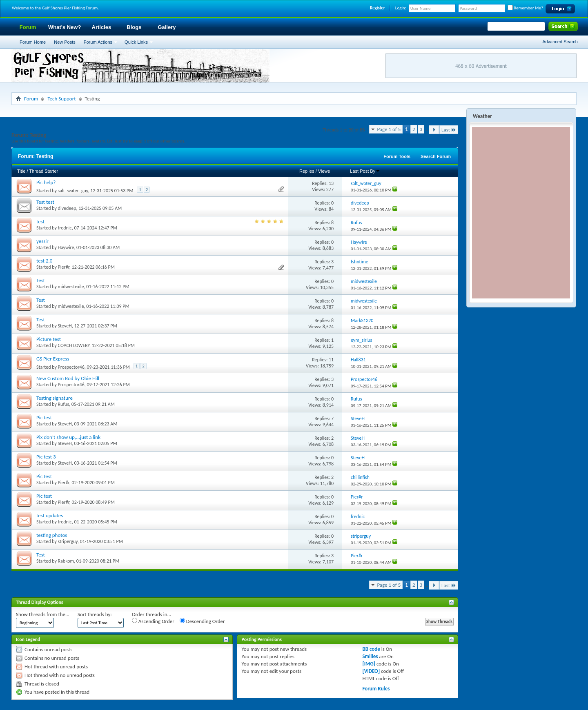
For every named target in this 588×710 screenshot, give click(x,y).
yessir (42, 241)
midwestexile (71, 287)
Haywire (66, 247)
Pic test (44, 417)
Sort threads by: (95, 614)
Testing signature (55, 398)
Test (41, 280)
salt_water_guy (73, 191)
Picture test (49, 339)
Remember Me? (525, 8)
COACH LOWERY (74, 345)
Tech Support (61, 99)
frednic (65, 228)
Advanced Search (560, 42)
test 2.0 (44, 261)
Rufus (63, 404)
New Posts (65, 42)
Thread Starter (43, 171)
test (40, 221)
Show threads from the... (43, 614)
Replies (307, 171)
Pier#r (64, 267)
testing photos (52, 535)
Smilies (370, 656)
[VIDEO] (371, 671)
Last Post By (365, 171)
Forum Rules (376, 689)
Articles (102, 27)
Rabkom (66, 561)
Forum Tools (397, 156)
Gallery (167, 27)
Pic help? (46, 182)
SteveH (65, 326)
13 (331, 183)
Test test (45, 202)
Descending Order (202, 621)
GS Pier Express (53, 359)
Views (324, 171)
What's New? (65, 27)
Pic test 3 (46, 457)
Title (21, 171)
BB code (371, 649)
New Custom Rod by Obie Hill (68, 378)
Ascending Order (153, 621)
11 (331, 360)
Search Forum (436, 156)
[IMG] (369, 664)
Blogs (134, 27)
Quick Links (136, 42)
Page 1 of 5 (389, 129)
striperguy (68, 541)
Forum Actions (98, 42)
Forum (28, 27)
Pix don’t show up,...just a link (68, 437)
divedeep (67, 208)
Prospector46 (71, 367)
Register (378, 8)
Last (449, 130)
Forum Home (33, 42)
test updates (50, 515)
